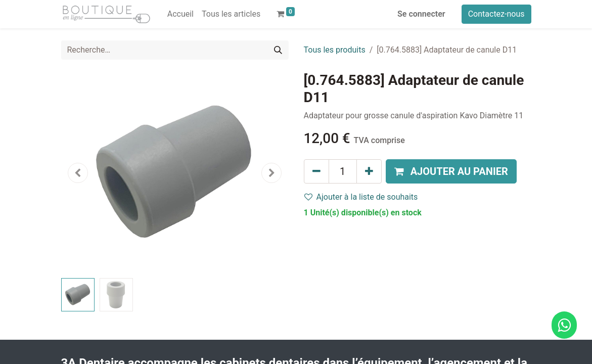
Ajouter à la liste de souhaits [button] (361, 197)
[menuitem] (180, 14)
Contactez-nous (496, 14)
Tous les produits (335, 50)
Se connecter (421, 14)
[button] (78, 173)
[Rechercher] (278, 50)
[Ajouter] (369, 171)
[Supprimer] (316, 171)
